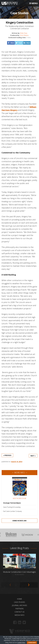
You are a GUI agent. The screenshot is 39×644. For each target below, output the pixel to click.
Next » (33, 456)
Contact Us (19, 612)
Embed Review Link (19, 521)
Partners (19, 609)
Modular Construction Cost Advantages (19, 572)
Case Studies (19, 602)
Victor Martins (24, 35)
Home (19, 599)
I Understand (32, 643)
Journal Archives (19, 605)
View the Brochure (19, 498)
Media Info (19, 615)
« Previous (7, 455)
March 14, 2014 (17, 462)
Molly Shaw (24, 33)
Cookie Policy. (21, 642)
